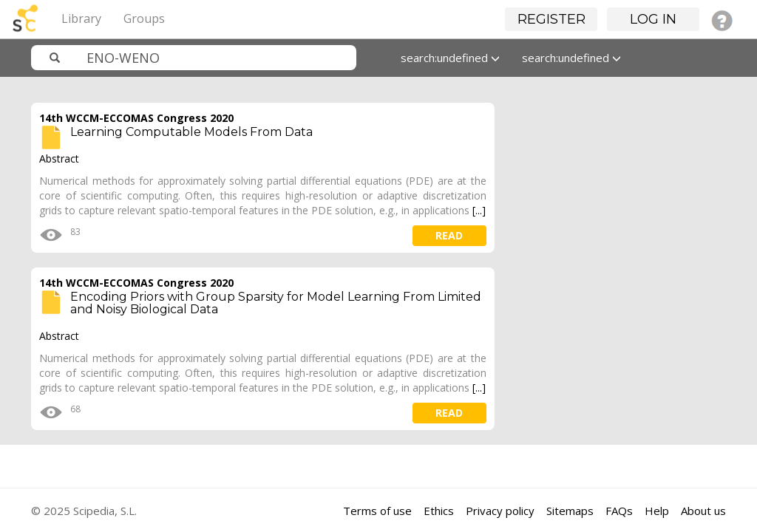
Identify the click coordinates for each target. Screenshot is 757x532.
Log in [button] (653, 19)
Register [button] (551, 19)
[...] (479, 210)
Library (81, 18)
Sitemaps (570, 511)
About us (703, 511)
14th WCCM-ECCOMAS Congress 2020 (136, 118)
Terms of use (377, 511)
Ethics (439, 511)
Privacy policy (500, 511)
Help (657, 511)
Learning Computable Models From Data (191, 132)
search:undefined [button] (450, 58)
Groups (144, 18)
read (449, 235)
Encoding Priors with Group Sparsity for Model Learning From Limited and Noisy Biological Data (276, 303)
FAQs (619, 511)
